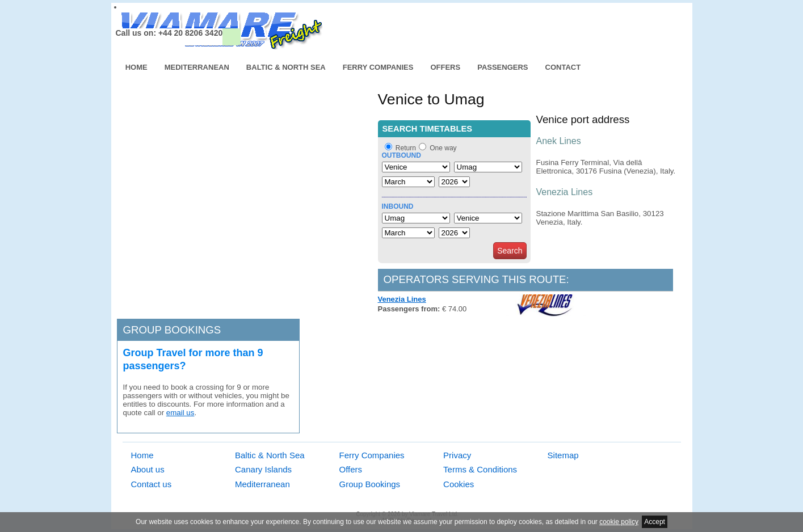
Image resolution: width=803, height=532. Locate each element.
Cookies (459, 484)
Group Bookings (370, 484)
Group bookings (172, 330)
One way (443, 148)
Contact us (152, 484)
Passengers (503, 67)
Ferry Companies (378, 67)
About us (148, 469)
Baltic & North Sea (286, 67)
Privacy (457, 455)
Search (510, 251)
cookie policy (619, 522)
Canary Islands (263, 469)
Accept (655, 522)
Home (136, 67)
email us (180, 413)
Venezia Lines (402, 299)
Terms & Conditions (480, 469)
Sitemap (563, 455)
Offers (445, 67)
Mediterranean (197, 67)
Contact (563, 67)
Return (406, 148)
